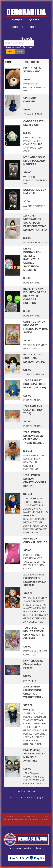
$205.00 (28, 593)
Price (32, 62)
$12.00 (27, 341)
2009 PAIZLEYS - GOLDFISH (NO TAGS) (33, 410)
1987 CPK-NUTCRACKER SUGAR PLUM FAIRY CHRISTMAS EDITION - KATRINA (35, 223)
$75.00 (27, 80)
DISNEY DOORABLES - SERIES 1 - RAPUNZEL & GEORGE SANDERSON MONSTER (32, 259)
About (34, 27)
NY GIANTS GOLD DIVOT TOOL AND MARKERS (34, 161)
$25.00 (27, 133)
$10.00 (27, 110)
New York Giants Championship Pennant (33, 664)
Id (38, 62)
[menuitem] (17, 20)
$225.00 (28, 451)
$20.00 (27, 172)
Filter (10, 52)
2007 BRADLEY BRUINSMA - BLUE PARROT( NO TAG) (35, 384)
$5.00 (26, 201)
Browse (17, 20)
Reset (20, 52)
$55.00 (27, 370)
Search (34, 20)
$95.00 (27, 238)
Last (31, 791)
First (21, 791)
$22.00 (27, 422)
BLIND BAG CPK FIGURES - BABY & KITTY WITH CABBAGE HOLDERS (35, 296)
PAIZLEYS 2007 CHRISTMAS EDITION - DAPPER (35, 358)
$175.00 (28, 494)
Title (26, 62)
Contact (18, 27)
